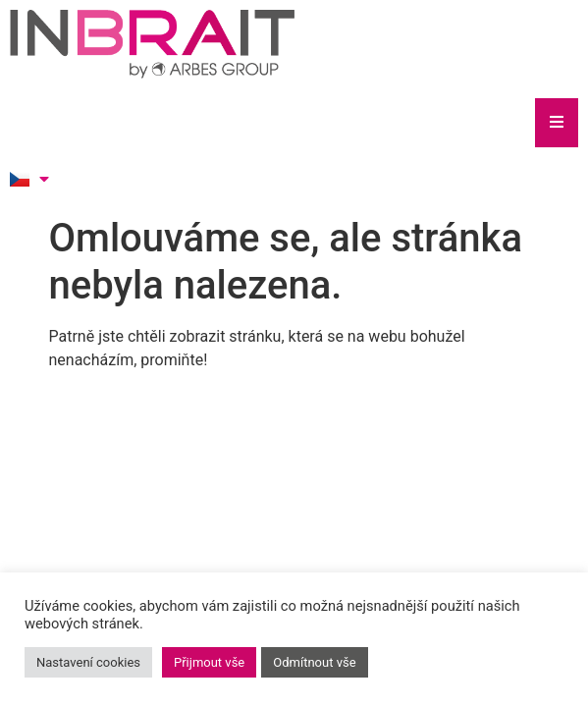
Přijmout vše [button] (209, 662)
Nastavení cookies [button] (88, 662)
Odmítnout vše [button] (314, 662)
